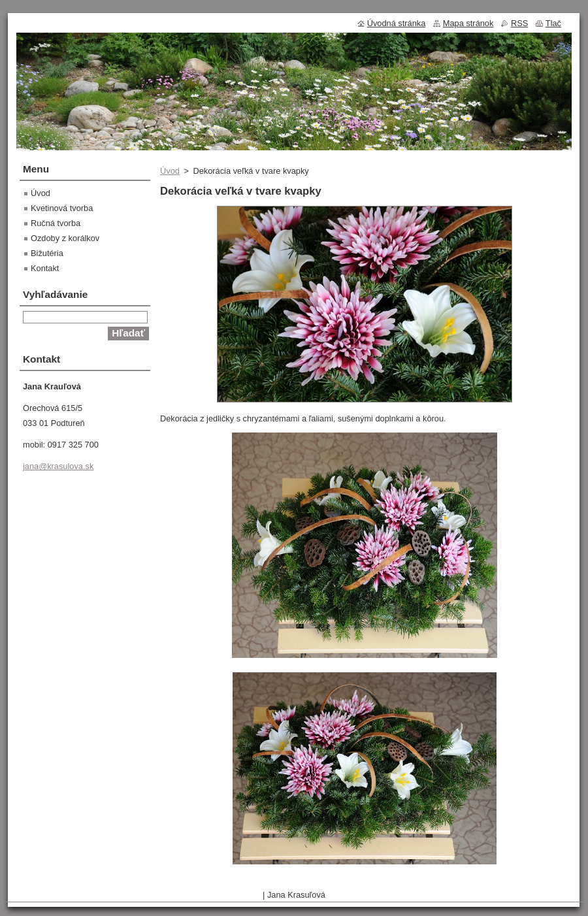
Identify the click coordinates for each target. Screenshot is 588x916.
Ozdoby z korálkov (65, 238)
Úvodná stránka (397, 23)
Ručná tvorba (56, 223)
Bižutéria (47, 253)
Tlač (553, 23)
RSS (519, 23)
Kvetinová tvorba (62, 208)
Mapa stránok (468, 23)
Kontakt (45, 268)
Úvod (170, 171)
